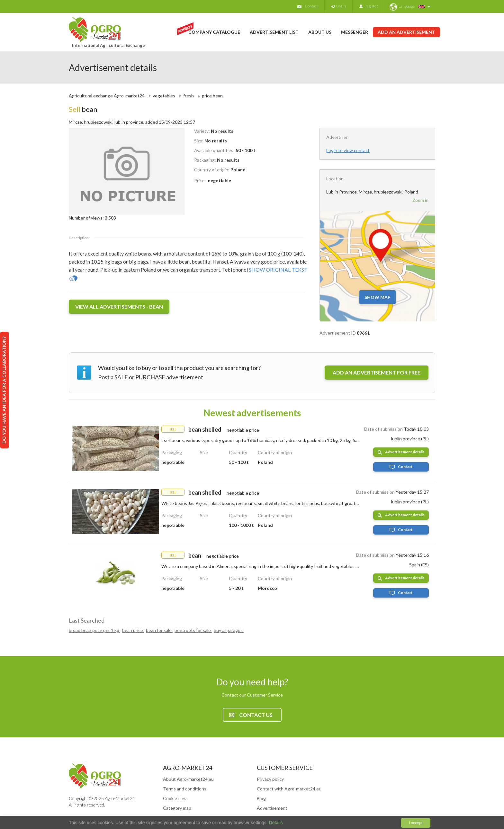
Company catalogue (214, 32)
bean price (133, 630)
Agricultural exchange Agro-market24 (107, 96)
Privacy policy (270, 779)
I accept (416, 823)
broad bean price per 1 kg (94, 630)
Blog (261, 798)
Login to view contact (348, 150)
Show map (378, 297)
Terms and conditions (185, 789)
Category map (177, 808)
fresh (189, 96)
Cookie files (175, 798)
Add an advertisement (406, 32)
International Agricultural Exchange (108, 45)
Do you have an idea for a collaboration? (4, 390)
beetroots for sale (193, 630)
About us (320, 32)
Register (369, 6)
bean (83, 109)
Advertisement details (401, 452)
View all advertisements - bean (119, 306)
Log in (338, 6)
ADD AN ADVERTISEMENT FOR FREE (377, 372)
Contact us (251, 715)
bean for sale (159, 630)
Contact (308, 6)
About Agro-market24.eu (188, 779)
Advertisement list (274, 32)
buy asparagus (229, 630)
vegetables (164, 96)
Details (275, 823)
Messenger (355, 32)
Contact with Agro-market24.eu (289, 789)
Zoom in (420, 200)
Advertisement (272, 808)
